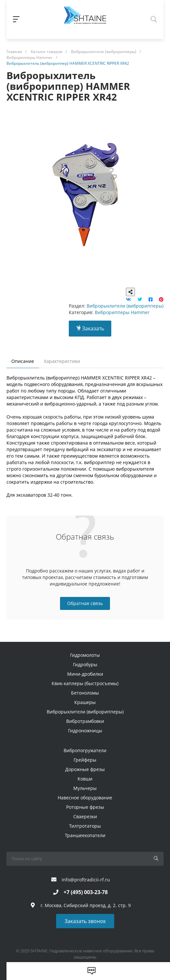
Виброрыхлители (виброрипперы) (125, 306)
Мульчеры (85, 788)
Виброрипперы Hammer (122, 312)
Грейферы (85, 760)
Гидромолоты (85, 655)
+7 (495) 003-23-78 (86, 892)
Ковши (85, 779)
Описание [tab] (23, 361)
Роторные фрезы (85, 807)
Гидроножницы (85, 731)
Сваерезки (85, 816)
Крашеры (85, 702)
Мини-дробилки (85, 674)
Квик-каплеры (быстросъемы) (85, 683)
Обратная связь (85, 603)
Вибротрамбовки (85, 721)
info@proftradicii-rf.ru (86, 880)
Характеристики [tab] (62, 361)
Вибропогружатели (85, 750)
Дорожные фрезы (85, 769)
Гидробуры (85, 664)
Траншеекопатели (85, 835)
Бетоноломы (85, 693)
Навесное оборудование (85, 798)
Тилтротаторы (85, 826)
